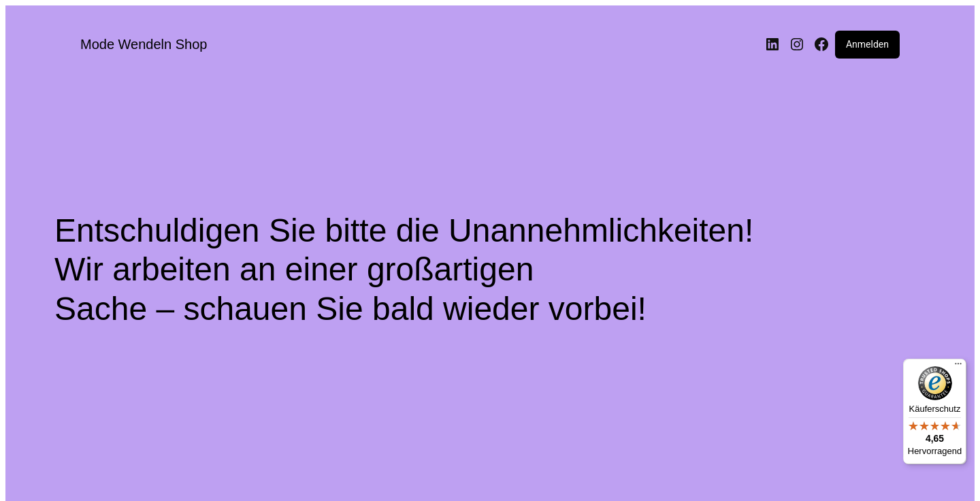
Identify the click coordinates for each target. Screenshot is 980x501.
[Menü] (958, 367)
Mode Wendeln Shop (144, 44)
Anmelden (867, 44)
